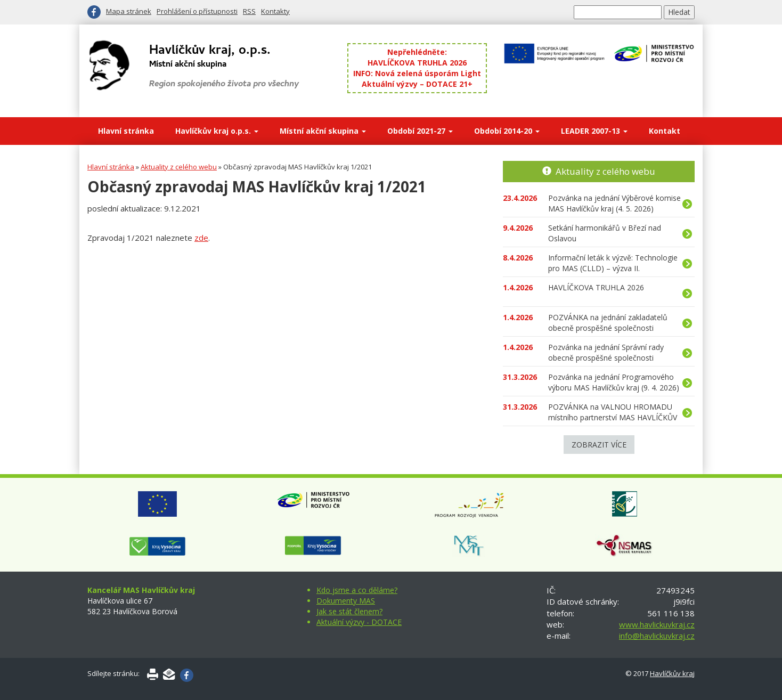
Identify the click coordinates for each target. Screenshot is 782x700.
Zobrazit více (599, 445)
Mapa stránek (129, 11)
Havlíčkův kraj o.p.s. (217, 131)
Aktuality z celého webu (179, 167)
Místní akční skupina (323, 131)
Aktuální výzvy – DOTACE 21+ (417, 84)
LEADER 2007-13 (594, 131)
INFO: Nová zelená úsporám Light (417, 73)
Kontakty (275, 11)
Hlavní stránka (126, 131)
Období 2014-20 (507, 131)
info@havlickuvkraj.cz (657, 636)
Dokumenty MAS (346, 601)
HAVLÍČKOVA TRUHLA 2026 (417, 63)
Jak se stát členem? (349, 611)
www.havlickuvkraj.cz (657, 624)
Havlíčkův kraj (672, 673)
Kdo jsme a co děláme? (357, 590)
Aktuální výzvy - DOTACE (359, 622)
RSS (249, 11)
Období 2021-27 (420, 131)
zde (201, 238)
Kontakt (665, 131)
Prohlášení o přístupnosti (197, 11)
